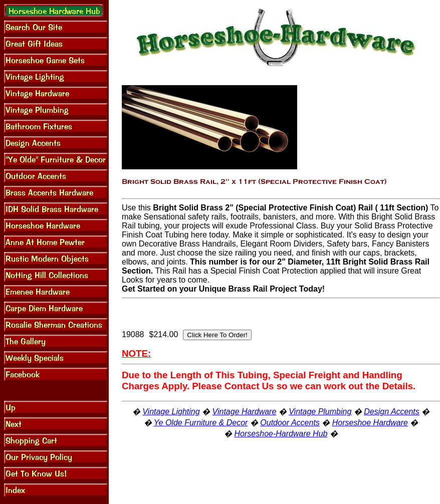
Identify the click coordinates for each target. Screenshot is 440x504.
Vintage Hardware (245, 412)
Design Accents (392, 412)
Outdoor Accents (290, 423)
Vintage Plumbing (320, 412)
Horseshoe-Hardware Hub (281, 434)
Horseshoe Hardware (370, 423)
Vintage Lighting (171, 412)
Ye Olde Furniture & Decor (201, 423)
